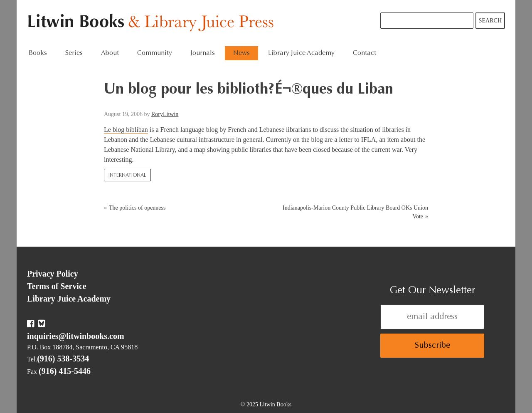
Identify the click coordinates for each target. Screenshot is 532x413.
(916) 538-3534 (63, 359)
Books (38, 53)
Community (155, 53)
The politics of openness (137, 208)
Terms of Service (57, 286)
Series (74, 53)
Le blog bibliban (126, 130)
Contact (365, 53)
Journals (203, 53)
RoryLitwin (165, 114)
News (241, 53)
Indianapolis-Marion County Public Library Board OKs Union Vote (355, 212)
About (110, 53)
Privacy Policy (53, 274)
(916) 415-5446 (65, 371)
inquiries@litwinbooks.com (76, 336)
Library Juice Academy (301, 53)
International (127, 176)
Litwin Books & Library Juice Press (153, 23)
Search (490, 21)
